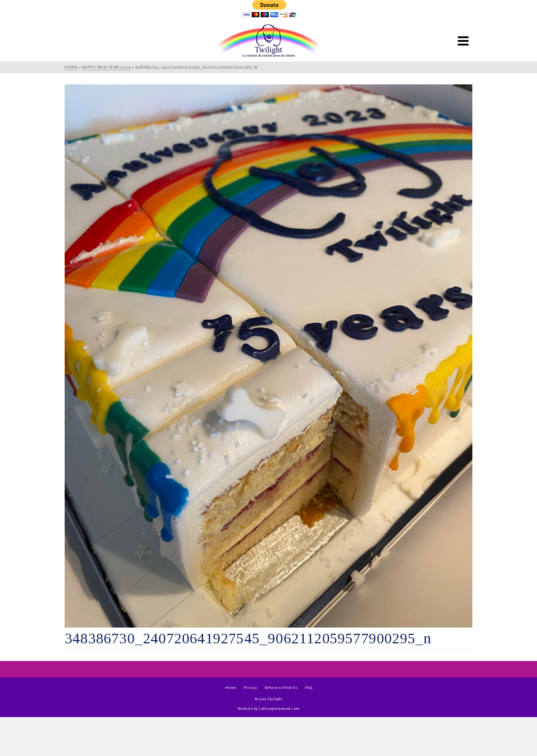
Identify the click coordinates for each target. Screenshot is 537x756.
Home (231, 688)
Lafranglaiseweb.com (279, 708)
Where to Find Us (281, 688)
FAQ (309, 688)
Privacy (251, 688)
